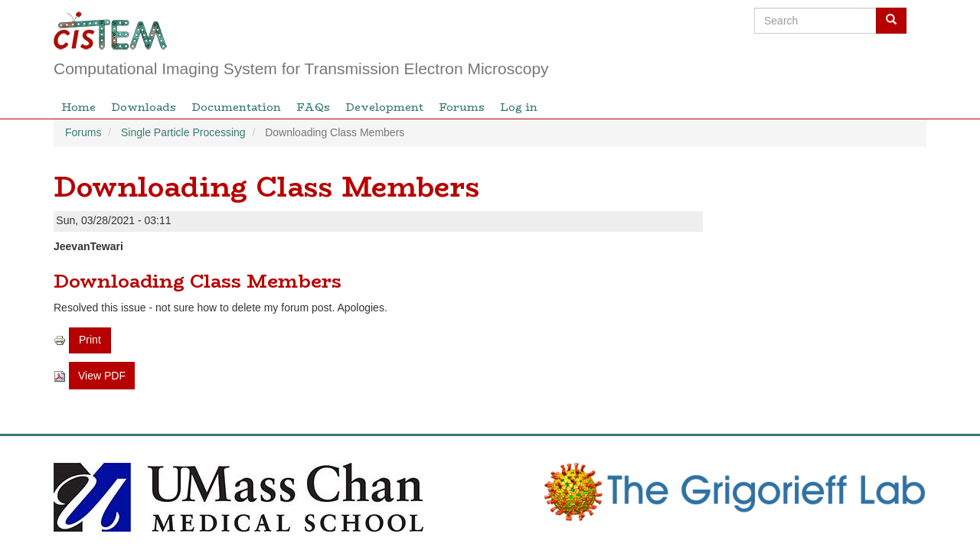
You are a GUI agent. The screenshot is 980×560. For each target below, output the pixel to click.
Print (90, 340)
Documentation (236, 107)
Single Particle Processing (183, 132)
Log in (519, 107)
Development (384, 107)
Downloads (144, 107)
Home (78, 107)
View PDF (102, 376)
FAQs (313, 107)
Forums (462, 107)
